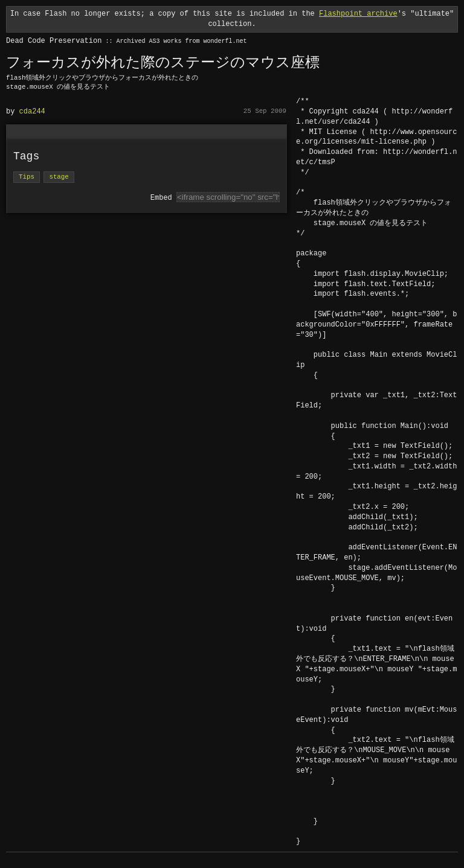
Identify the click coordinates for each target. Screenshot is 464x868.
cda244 (32, 111)
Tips (27, 177)
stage (59, 177)
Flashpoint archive (358, 14)
